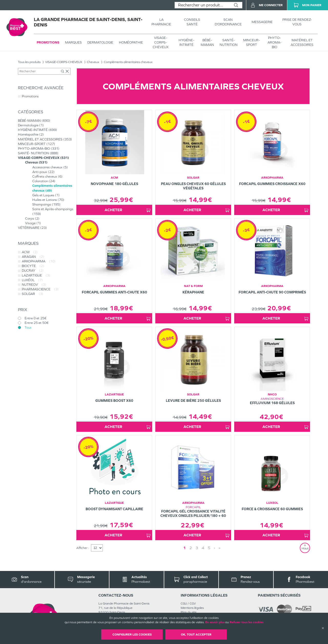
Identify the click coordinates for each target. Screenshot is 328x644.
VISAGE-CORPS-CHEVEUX (161, 42)
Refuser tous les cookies (247, 622)
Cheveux (93, 62)
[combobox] (202, 5)
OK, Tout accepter (196, 635)
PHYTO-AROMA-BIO (274, 42)
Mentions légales (192, 608)
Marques (73, 42)
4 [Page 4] (203, 548)
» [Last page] (219, 548)
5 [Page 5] (209, 548)
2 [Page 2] (191, 548)
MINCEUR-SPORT (252, 42)
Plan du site (189, 612)
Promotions (48, 42)
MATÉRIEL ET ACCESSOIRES (302, 42)
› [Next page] (214, 548)
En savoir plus (215, 622)
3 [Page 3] (197, 548)
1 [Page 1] (184, 548)
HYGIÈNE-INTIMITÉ (186, 42)
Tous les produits (29, 62)
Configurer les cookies (132, 635)
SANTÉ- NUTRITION (229, 42)
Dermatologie (100, 42)
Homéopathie (131, 42)
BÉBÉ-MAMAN (207, 42)
